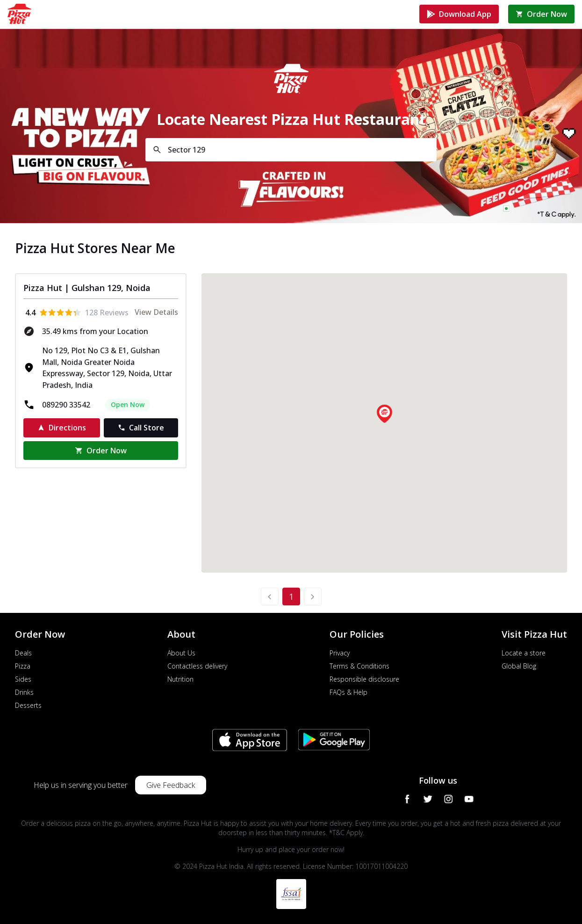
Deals (23, 653)
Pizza (23, 666)
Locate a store (524, 653)
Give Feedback (171, 785)
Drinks (24, 692)
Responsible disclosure (364, 679)
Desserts (28, 705)
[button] (384, 414)
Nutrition (180, 679)
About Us (181, 653)
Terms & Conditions (359, 666)
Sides (23, 679)
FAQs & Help (348, 692)
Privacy (340, 653)
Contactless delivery (197, 666)
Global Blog (519, 666)
